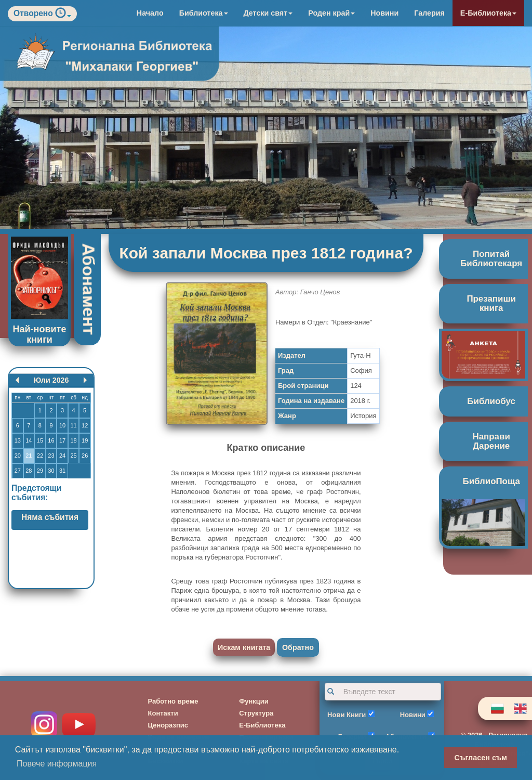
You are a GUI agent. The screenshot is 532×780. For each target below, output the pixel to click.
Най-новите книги (40, 334)
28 (29, 471)
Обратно (298, 647)
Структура (256, 713)
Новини (384, 13)
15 (40, 440)
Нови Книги (347, 715)
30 (51, 471)
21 (29, 456)
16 (51, 440)
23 (51, 456)
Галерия (429, 13)
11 (73, 425)
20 (18, 456)
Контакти (163, 713)
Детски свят (268, 13)
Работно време (173, 701)
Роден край (331, 13)
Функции (254, 701)
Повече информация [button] (57, 764)
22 (40, 456)
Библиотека (204, 13)
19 (85, 440)
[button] (63, 15)
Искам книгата (244, 647)
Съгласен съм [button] (481, 758)
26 (85, 456)
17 (62, 440)
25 (73, 456)
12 (85, 425)
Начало (150, 13)
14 (29, 440)
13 (18, 440)
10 (62, 425)
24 (62, 456)
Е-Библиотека (488, 13)
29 (40, 471)
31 (62, 471)
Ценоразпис (168, 725)
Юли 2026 (51, 380)
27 (18, 471)
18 (73, 440)
